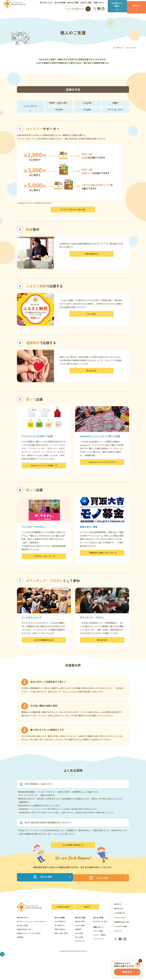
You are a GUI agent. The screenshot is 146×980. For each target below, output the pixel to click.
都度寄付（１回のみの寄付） (59, 104)
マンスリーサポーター (31, 109)
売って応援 (87, 114)
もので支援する (60, 936)
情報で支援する (60, 944)
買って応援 (59, 114)
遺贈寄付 (115, 104)
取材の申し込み (119, 923)
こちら (59, 846)
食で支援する (59, 940)
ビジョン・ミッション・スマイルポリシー (32, 936)
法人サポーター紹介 (100, 936)
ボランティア (80, 956)
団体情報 (20, 952)
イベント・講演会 (99, 950)
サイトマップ (119, 948)
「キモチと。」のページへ (44, 566)
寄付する (87, 922)
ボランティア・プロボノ (115, 114)
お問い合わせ (119, 919)
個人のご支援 (74, 3)
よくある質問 (120, 928)
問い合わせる (92, 379)
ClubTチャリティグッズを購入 (44, 474)
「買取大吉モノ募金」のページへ (102, 563)
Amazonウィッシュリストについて (102, 471)
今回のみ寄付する (92, 262)
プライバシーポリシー (121, 932)
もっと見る (92, 322)
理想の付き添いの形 (24, 944)
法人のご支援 (87, 3)
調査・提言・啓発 (61, 948)
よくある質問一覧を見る (73, 858)
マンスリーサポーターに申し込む (73, 217)
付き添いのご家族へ (62, 922)
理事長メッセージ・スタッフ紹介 (29, 948)
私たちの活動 (61, 3)
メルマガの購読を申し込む (44, 651)
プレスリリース (99, 954)
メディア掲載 (98, 946)
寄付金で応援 (80, 936)
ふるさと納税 (87, 104)
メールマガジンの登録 (121, 944)
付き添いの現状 (22, 940)
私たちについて (48, 3)
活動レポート (100, 3)
